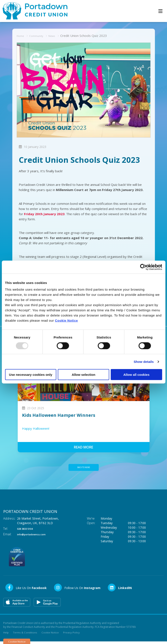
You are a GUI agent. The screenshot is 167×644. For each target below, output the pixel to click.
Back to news (84, 468)
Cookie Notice (66, 320)
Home (21, 35)
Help (6, 634)
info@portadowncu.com (35, 536)
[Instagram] (77, 589)
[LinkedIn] (120, 589)
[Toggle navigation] (160, 11)
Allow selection (83, 375)
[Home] (32, 11)
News (57, 35)
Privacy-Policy (72, 634)
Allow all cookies (136, 375)
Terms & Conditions (26, 634)
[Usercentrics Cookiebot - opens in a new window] (143, 267)
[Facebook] (26, 589)
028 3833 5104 (27, 530)
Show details (144, 361)
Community (39, 35)
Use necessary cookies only (31, 375)
